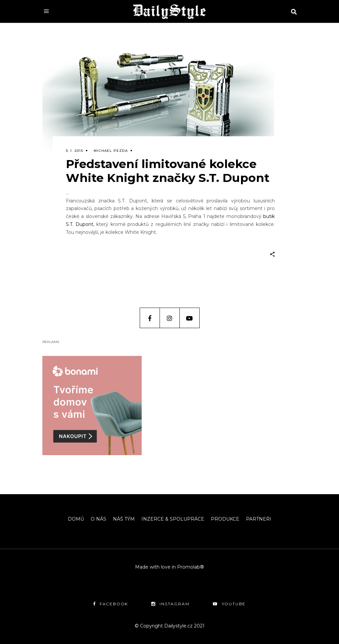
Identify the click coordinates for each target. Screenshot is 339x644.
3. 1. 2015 (74, 151)
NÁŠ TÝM (124, 519)
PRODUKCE (225, 519)
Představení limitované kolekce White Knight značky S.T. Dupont (168, 171)
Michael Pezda (111, 151)
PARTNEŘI (259, 519)
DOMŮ (76, 519)
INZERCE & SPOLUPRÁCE (173, 519)
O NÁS (98, 519)
